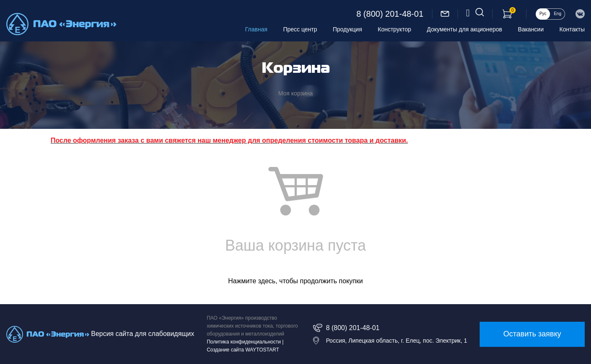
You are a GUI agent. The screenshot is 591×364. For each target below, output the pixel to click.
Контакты (572, 29)
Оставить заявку (532, 334)
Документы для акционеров (465, 29)
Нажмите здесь (252, 281)
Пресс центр (300, 29)
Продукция (347, 29)
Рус (543, 14)
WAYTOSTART (262, 350)
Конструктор (395, 29)
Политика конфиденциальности (244, 342)
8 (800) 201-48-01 (390, 14)
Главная (256, 29)
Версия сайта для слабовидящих (142, 334)
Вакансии (531, 29)
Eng (558, 14)
